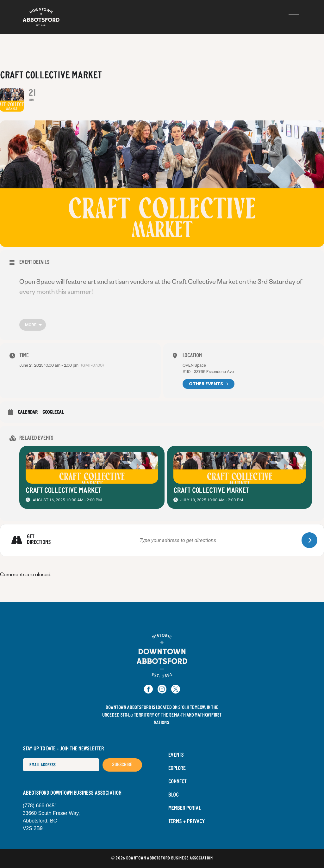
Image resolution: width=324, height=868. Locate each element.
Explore (177, 768)
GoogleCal (53, 412)
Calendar (28, 412)
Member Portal (185, 808)
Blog (174, 795)
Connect (178, 782)
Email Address (23, 758)
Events (176, 755)
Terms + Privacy (187, 822)
